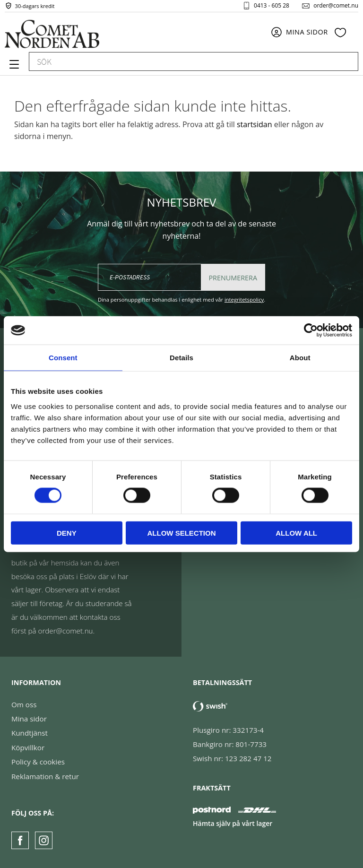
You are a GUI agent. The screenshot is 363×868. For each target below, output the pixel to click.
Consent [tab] (63, 358)
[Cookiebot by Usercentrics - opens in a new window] (311, 330)
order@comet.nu (336, 7)
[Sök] (346, 64)
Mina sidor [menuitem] (307, 34)
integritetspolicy (244, 299)
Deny (67, 533)
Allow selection (181, 533)
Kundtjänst (30, 733)
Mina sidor (29, 719)
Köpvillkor (28, 747)
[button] (13, 68)
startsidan (255, 124)
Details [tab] (181, 358)
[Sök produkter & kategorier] (183, 64)
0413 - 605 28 (272, 7)
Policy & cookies (38, 762)
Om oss (24, 704)
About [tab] (300, 358)
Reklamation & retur (45, 776)
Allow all (296, 533)
